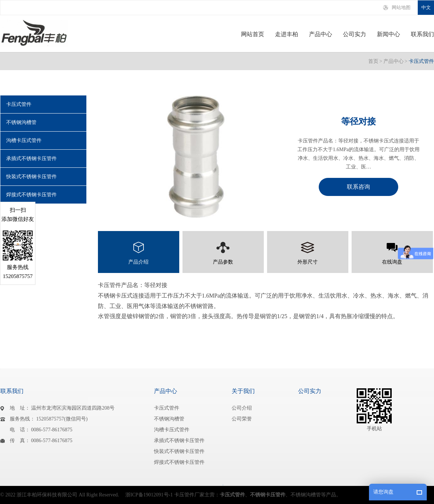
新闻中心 (388, 34)
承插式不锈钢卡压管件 (31, 159)
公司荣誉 (242, 419)
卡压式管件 (421, 61)
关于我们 (243, 391)
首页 (373, 61)
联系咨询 (358, 187)
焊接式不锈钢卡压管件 (31, 195)
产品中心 (321, 34)
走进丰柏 (287, 34)
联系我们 (422, 34)
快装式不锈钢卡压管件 (31, 177)
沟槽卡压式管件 (24, 140)
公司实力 (354, 34)
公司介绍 (242, 408)
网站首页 (253, 34)
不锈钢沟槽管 (21, 122)
